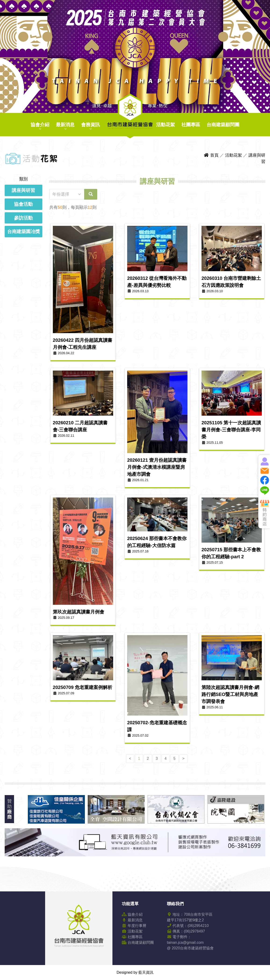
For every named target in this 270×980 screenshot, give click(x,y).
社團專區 (191, 125)
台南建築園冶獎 (24, 231)
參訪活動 (23, 218)
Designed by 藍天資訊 (135, 972)
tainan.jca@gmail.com (185, 942)
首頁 (211, 155)
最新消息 (65, 125)
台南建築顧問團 (223, 125)
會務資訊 (90, 125)
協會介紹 (40, 125)
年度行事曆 (134, 926)
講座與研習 (23, 190)
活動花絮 (166, 125)
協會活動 (23, 204)
